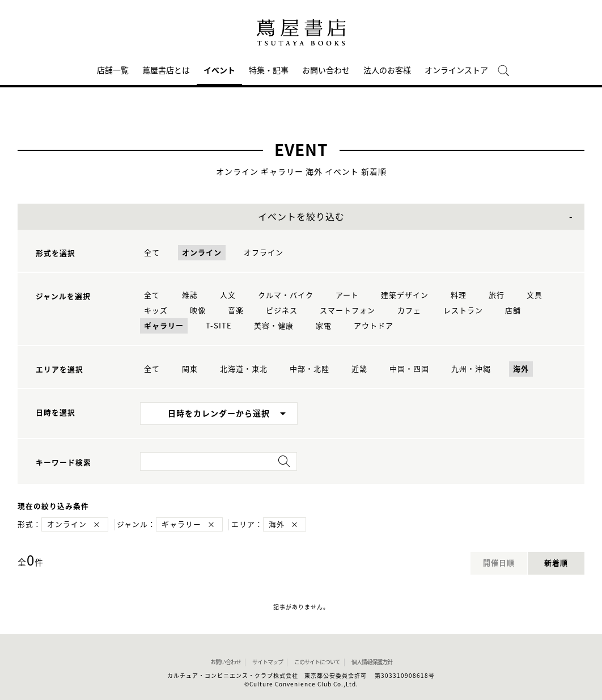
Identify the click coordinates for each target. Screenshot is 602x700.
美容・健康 (274, 326)
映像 (198, 311)
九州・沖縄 (471, 369)
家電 (324, 326)
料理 (459, 295)
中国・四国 (409, 369)
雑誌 (190, 295)
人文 (228, 295)
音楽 (236, 311)
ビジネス (282, 311)
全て (152, 253)
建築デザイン (405, 295)
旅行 (497, 295)
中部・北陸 (310, 369)
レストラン (463, 311)
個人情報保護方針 (372, 662)
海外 (521, 369)
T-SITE (219, 326)
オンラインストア (456, 70)
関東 (190, 369)
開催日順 (499, 563)
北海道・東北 (244, 369)
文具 (535, 295)
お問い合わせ (326, 70)
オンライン (202, 253)
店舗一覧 (113, 70)
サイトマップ (268, 662)
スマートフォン (347, 311)
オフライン (264, 253)
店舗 (513, 311)
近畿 (359, 369)
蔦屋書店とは (166, 70)
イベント (219, 70)
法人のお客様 (387, 70)
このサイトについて (317, 662)
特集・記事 (269, 70)
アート (347, 295)
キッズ (156, 311)
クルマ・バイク (286, 295)
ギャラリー (164, 326)
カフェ (409, 311)
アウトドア (374, 326)
